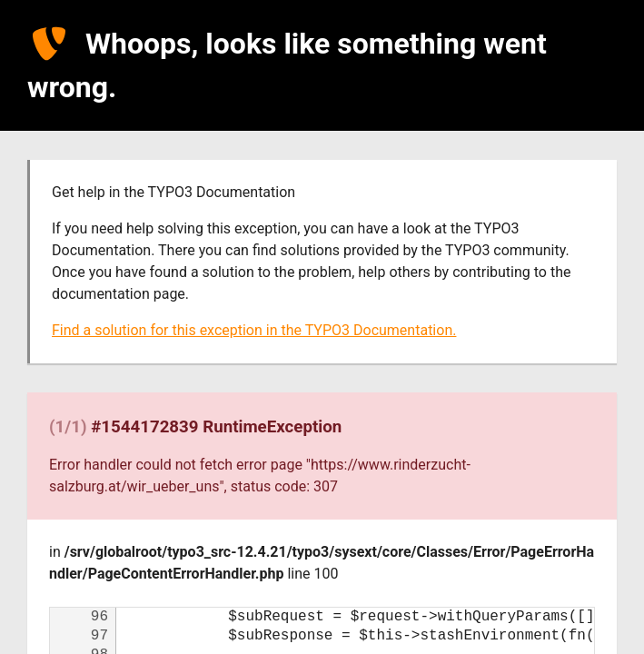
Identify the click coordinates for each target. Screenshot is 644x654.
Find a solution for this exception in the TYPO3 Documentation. (254, 330)
